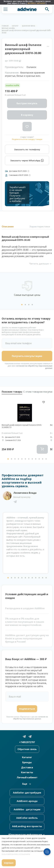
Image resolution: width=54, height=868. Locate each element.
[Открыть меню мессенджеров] (47, 852)
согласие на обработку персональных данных (34, 367)
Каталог (27, 757)
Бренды (27, 762)
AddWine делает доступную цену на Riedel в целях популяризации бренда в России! (27, 638)
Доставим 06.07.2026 (18, 171)
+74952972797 (27, 742)
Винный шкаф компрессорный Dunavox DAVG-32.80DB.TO (22, 426)
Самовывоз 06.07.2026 (18, 175)
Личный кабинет (27, 777)
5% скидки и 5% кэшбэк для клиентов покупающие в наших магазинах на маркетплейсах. (25, 622)
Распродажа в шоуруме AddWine (25, 608)
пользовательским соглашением (16, 854)
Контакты (27, 772)
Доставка (27, 767)
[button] (5, 9)
